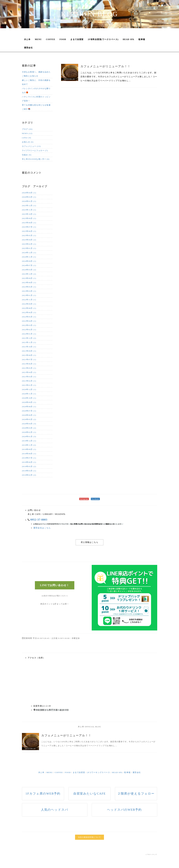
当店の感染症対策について (89, 837)
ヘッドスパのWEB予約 (124, 810)
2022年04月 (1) (29, 321)
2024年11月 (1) (29, 257)
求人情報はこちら (89, 542)
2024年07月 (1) (29, 265)
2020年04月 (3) (29, 424)
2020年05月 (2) (29, 419)
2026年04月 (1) (29, 193)
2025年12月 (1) (29, 206)
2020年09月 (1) (29, 402)
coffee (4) (27, 138)
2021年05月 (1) (29, 368)
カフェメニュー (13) (31, 146)
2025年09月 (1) (29, 218)
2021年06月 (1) (29, 364)
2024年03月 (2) (29, 270)
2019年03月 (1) (29, 471)
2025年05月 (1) (29, 235)
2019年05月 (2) (29, 466)
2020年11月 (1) (29, 394)
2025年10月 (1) (29, 214)
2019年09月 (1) (29, 449)
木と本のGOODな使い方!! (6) (36, 159)
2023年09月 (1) (29, 278)
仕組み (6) (27, 155)
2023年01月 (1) (29, 295)
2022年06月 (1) (29, 312)
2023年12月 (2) (29, 274)
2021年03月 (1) (29, 377)
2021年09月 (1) (29, 351)
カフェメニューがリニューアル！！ (106, 66)
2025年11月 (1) (29, 210)
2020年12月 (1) (29, 389)
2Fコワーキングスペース (99, 772)
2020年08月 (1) (29, 407)
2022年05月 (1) (29, 317)
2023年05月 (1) (29, 287)
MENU (38, 39)
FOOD (63, 39)
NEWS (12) (27, 133)
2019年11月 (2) (29, 445)
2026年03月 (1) (29, 197)
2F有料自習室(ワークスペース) (103, 39)
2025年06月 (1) (29, 231)
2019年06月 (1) (29, 462)
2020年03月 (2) (29, 428)
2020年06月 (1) (29, 415)
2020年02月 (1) (29, 432)
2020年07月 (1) (29, 411)
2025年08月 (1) (29, 223)
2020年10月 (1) (29, 398)
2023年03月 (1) (29, 291)
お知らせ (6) (28, 142)
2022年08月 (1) (29, 308)
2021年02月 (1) (29, 381)
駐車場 (142, 39)
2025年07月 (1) (29, 227)
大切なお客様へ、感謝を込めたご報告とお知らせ (36, 74)
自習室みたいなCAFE (90, 794)
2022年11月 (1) (29, 300)
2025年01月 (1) (29, 248)
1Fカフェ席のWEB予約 (43, 794)
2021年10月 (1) (29, 347)
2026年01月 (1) (29, 201)
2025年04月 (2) (29, 240)
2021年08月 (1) (29, 355)
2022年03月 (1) (29, 325)
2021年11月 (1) (29, 342)
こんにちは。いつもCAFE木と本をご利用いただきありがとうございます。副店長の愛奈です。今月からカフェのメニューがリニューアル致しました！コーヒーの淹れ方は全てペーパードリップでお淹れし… (119, 77)
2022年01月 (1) (29, 334)
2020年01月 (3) (29, 436)
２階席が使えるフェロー (136, 794)
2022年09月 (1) (29, 304)
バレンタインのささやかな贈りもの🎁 (36, 90)
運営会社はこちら (42, 528)
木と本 (27, 39)
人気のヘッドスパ (55, 810)
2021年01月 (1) (29, 385)
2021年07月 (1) (29, 360)
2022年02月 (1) (29, 330)
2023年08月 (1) (29, 283)
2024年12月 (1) (29, 253)
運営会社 (28, 48)
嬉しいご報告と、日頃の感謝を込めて (36, 82)
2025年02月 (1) (29, 244)
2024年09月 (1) (29, 261)
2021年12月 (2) (29, 338)
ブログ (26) (27, 129)
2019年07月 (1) (29, 458)
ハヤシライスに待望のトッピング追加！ (36, 99)
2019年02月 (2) (29, 475)
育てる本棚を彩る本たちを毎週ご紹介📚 (36, 107)
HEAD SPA (129, 39)
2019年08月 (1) (29, 454)
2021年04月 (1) (29, 372)
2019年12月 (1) (29, 441)
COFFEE (51, 39)
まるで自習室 (77, 39)
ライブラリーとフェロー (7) (35, 150)
